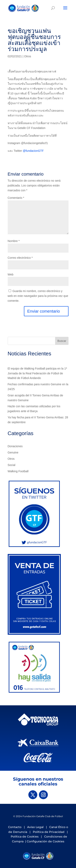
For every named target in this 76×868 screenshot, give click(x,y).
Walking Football (18, 471)
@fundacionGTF (33, 151)
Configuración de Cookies (45, 841)
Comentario (16, 198)
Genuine (13, 452)
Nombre (14, 241)
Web (11, 274)
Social (12, 465)
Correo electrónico (20, 258)
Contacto (15, 827)
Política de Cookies (25, 837)
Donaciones (15, 446)
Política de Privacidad (49, 832)
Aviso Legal (35, 827)
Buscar (62, 341)
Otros (28, 56)
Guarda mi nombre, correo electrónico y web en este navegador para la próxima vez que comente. (38, 296)
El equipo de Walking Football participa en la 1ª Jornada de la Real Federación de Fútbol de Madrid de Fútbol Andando (37, 373)
